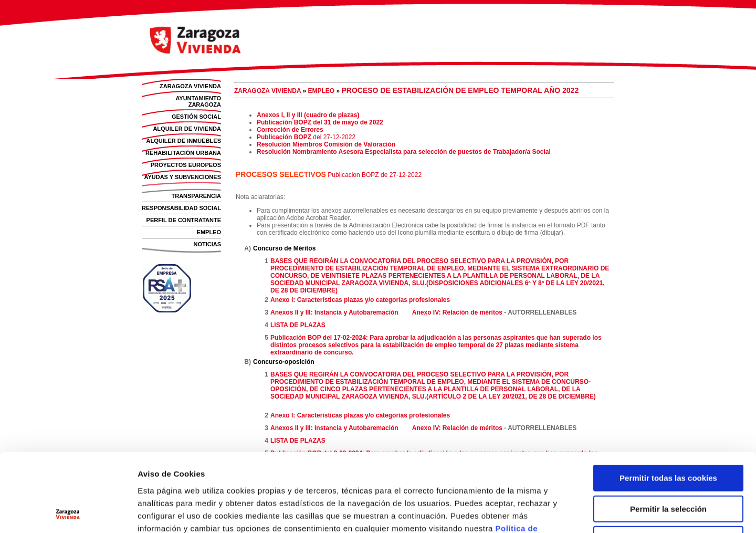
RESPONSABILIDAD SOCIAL (181, 208)
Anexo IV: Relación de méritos (457, 312)
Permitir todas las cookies (668, 405)
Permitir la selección (668, 436)
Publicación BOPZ (284, 137)
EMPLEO (209, 232)
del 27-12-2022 (333, 137)
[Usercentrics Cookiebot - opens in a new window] (68, 513)
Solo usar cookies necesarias (668, 466)
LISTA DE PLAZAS (298, 325)
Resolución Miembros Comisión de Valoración (326, 144)
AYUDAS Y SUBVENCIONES (182, 177)
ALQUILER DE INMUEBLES (184, 141)
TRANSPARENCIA (196, 196)
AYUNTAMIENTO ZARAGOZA (198, 101)
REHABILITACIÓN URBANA (183, 153)
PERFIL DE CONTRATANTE (184, 220)
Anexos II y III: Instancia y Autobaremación (334, 312)
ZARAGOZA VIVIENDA (190, 86)
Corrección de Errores (290, 130)
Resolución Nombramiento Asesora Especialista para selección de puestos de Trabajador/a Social (404, 152)
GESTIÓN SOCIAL (196, 117)
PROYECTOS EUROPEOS (186, 165)
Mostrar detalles (573, 512)
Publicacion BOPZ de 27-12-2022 (375, 175)
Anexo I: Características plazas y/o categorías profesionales (360, 300)
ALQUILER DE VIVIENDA (187, 129)
